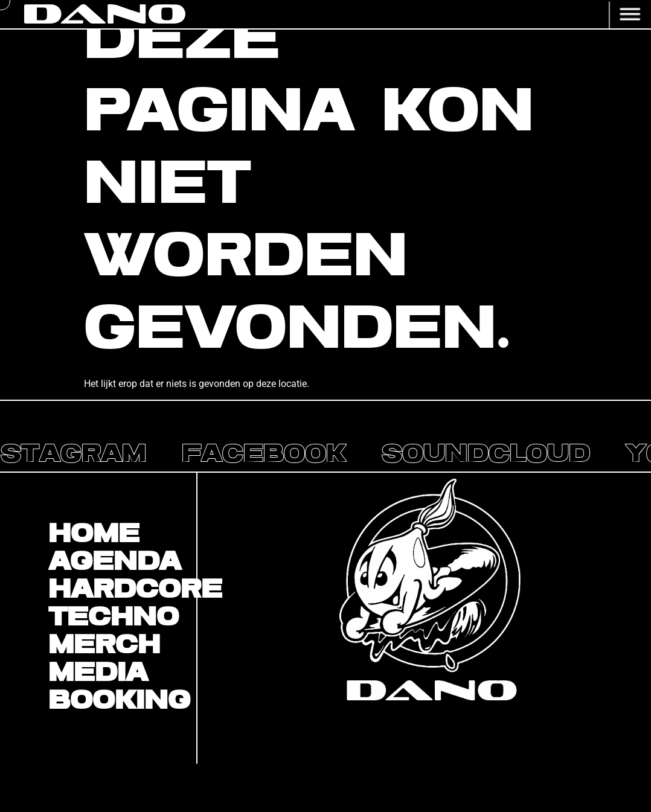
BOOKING (119, 702)
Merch (104, 646)
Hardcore (122, 590)
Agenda (115, 563)
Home (94, 535)
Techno (114, 618)
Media (98, 674)
